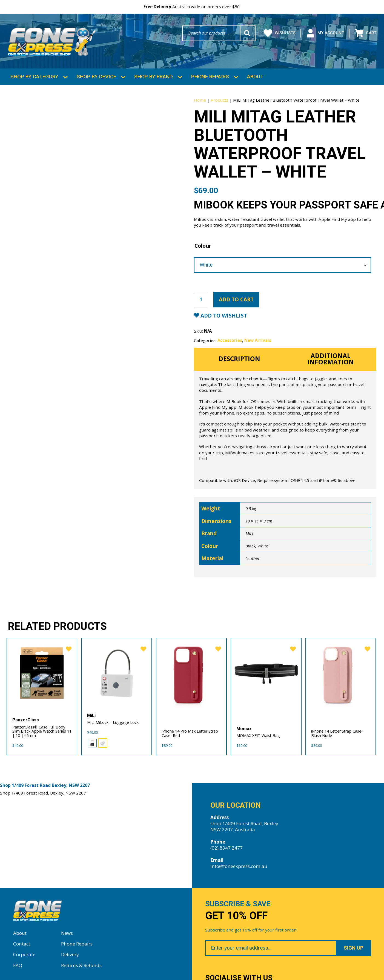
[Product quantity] (201, 297)
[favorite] (67, 645)
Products (220, 97)
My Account (325, 33)
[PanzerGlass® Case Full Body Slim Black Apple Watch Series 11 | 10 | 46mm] (42, 671)
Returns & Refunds (81, 963)
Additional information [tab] (331, 356)
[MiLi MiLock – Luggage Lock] (117, 671)
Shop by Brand (154, 74)
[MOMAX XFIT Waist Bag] (266, 671)
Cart (365, 33)
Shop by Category (34, 74)
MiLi (249, 531)
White (263, 543)
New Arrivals (258, 338)
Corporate (24, 952)
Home (200, 97)
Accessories (230, 338)
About (255, 74)
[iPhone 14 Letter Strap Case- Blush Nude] (341, 671)
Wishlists (280, 33)
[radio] (92, 741)
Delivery (70, 952)
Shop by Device (96, 74)
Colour (203, 243)
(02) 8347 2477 (227, 845)
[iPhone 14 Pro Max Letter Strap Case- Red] (191, 671)
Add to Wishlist (223, 313)
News (67, 931)
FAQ (18, 963)
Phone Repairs (210, 74)
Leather (253, 556)
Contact (22, 941)
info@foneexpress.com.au (239, 864)
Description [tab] (239, 356)
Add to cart (236, 297)
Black (250, 543)
